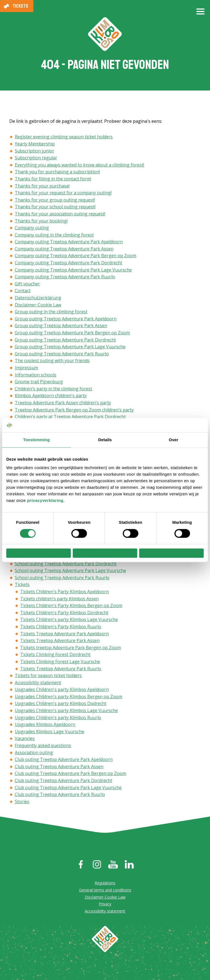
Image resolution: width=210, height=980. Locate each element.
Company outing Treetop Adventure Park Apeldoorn (69, 243)
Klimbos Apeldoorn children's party (51, 397)
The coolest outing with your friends (52, 362)
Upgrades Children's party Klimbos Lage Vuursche (66, 711)
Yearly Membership (35, 145)
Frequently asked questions (43, 746)
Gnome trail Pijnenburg (39, 383)
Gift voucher (27, 285)
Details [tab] (105, 438)
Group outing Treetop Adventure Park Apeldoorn (66, 320)
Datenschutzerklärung (38, 299)
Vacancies (25, 739)
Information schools (36, 376)
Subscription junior (34, 152)
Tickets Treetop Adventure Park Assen (60, 641)
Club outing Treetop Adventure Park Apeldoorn (64, 760)
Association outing (34, 753)
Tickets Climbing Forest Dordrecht (55, 656)
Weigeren (39, 553)
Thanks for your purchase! (42, 187)
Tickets (20, 6)
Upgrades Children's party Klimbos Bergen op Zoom (68, 697)
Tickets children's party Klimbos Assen (59, 599)
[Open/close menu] (200, 14)
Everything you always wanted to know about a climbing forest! (79, 166)
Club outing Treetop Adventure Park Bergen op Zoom (70, 774)
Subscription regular (36, 159)
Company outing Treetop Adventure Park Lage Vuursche (73, 271)
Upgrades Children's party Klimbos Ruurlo (58, 718)
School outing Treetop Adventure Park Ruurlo (62, 578)
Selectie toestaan (105, 553)
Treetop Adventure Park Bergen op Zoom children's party (74, 411)
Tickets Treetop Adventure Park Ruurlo (61, 669)
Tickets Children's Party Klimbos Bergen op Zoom (71, 607)
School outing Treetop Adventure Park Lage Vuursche (70, 572)
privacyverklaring (45, 498)
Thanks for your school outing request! (55, 208)
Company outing (32, 229)
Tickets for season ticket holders (48, 676)
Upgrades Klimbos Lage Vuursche (49, 732)
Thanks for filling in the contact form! (53, 180)
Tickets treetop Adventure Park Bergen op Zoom (71, 648)
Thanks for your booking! (41, 222)
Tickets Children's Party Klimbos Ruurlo (61, 627)
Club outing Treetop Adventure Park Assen (59, 767)
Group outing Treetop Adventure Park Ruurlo (62, 355)
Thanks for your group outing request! (55, 201)
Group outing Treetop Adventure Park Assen (61, 327)
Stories (22, 802)
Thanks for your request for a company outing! (63, 194)
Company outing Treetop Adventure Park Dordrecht (68, 264)
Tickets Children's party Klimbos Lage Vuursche (69, 621)
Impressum (26, 368)
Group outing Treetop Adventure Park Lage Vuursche (70, 348)
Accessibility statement (38, 683)
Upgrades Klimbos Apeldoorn (45, 726)
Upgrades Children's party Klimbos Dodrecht (61, 704)
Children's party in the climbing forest (53, 390)
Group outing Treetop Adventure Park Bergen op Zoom (72, 334)
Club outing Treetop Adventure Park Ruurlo (60, 795)
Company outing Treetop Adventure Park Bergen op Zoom (75, 257)
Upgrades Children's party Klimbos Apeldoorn (62, 691)
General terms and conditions (105, 891)
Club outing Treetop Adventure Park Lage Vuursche (68, 788)
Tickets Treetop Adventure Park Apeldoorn (65, 634)
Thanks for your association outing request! (60, 215)
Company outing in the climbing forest (54, 236)
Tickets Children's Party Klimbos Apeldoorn (65, 592)
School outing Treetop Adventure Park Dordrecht (66, 564)
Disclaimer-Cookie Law (38, 306)
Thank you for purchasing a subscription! (57, 173)
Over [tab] (173, 438)
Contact (23, 292)
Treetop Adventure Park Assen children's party (63, 403)
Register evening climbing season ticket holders (64, 138)
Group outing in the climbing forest (51, 313)
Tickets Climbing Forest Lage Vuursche (60, 662)
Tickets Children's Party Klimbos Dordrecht (64, 613)
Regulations (105, 884)
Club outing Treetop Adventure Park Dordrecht (63, 781)
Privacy (105, 905)
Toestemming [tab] (37, 438)
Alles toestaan (171, 553)
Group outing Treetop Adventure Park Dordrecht (65, 341)
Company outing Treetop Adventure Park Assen (64, 250)
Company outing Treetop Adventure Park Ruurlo (65, 278)
